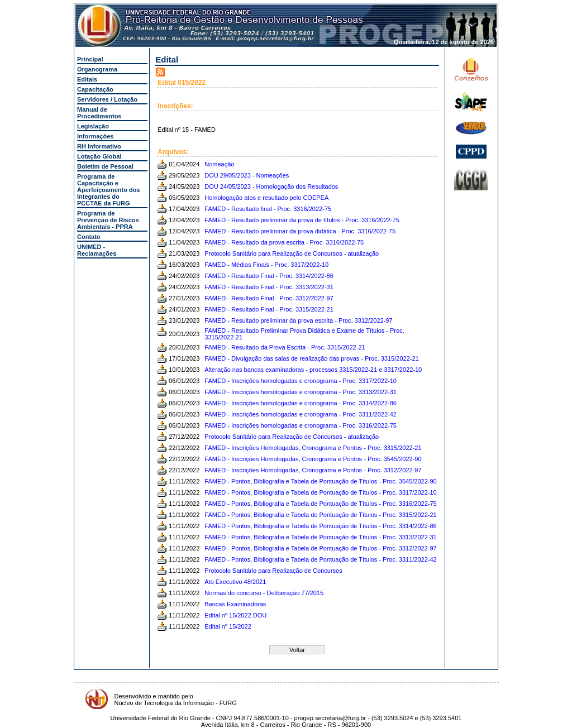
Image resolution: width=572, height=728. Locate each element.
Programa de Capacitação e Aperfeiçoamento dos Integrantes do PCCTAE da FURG (108, 190)
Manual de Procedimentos (99, 113)
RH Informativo (99, 146)
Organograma (97, 69)
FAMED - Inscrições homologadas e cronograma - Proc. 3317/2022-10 (301, 381)
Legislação (93, 126)
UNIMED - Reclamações (97, 250)
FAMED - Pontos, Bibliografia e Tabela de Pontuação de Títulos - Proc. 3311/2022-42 (320, 559)
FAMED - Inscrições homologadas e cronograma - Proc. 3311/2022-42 (301, 414)
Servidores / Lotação (107, 99)
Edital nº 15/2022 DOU (235, 615)
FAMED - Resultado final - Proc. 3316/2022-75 (268, 209)
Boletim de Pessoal (105, 166)
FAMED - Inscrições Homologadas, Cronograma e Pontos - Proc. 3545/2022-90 (313, 459)
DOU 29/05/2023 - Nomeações (247, 175)
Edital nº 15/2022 (228, 626)
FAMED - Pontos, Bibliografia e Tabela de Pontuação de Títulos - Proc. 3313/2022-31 (320, 537)
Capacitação (95, 89)
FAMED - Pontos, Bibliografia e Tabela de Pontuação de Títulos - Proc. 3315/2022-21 (320, 515)
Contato (89, 237)
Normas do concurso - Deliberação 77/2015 (264, 593)
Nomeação (219, 164)
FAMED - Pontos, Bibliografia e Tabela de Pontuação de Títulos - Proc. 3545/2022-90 (320, 481)
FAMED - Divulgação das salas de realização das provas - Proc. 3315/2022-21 (311, 358)
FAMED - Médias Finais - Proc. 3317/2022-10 (266, 265)
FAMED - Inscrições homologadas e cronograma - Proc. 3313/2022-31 (301, 392)
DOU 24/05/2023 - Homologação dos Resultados (271, 186)
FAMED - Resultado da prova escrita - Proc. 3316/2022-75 (284, 242)
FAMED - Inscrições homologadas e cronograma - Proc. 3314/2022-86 (301, 403)
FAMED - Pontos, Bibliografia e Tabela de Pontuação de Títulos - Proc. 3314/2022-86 (320, 526)
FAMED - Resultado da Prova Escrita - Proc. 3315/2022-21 (285, 347)
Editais (87, 79)
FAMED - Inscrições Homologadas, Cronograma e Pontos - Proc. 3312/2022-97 (313, 470)
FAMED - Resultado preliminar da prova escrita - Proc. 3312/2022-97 (298, 320)
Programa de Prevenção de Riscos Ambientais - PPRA (108, 220)
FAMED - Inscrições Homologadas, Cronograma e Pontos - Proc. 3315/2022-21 (313, 448)
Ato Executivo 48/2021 (235, 582)
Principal (90, 59)
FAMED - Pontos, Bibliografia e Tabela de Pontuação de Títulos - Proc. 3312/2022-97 (320, 548)
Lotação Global (99, 156)
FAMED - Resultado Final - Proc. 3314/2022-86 (269, 276)
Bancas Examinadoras (235, 604)
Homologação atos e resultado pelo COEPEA (266, 198)
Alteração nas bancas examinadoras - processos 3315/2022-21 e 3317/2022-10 (313, 370)
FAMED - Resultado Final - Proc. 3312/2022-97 (269, 298)
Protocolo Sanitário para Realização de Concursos (273, 571)
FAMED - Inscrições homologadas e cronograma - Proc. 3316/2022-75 (301, 425)
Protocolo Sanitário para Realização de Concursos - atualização (292, 253)
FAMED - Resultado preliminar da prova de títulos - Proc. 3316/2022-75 (302, 220)
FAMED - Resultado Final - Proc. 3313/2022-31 (269, 287)
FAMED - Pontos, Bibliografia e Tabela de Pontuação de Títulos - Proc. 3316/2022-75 (320, 504)
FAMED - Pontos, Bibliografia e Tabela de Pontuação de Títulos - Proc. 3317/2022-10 (320, 492)
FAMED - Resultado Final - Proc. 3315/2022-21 (269, 309)
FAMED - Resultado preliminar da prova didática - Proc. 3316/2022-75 (300, 231)
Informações (95, 136)
